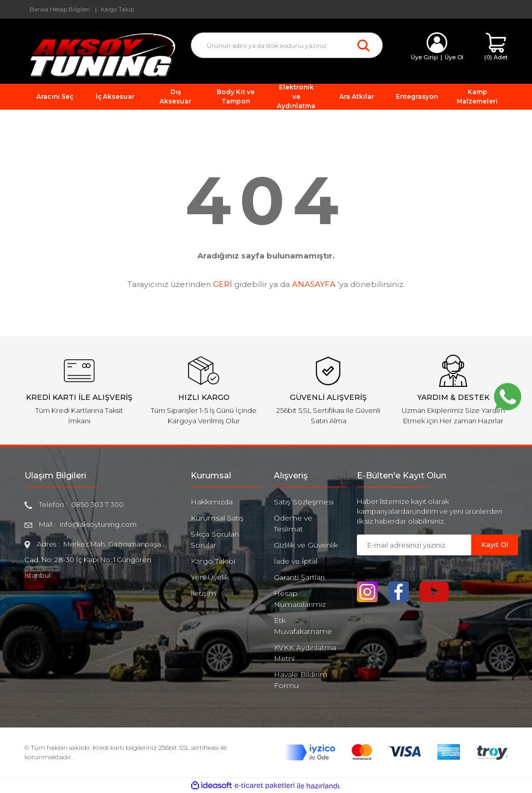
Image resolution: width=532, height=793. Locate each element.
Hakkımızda (212, 502)
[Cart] (496, 47)
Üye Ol (454, 57)
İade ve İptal (296, 561)
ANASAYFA (314, 284)
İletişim (203, 593)
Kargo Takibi (213, 561)
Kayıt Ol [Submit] (495, 544)
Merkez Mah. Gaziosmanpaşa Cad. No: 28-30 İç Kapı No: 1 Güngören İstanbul (93, 560)
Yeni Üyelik (210, 577)
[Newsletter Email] (414, 545)
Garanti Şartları (299, 577)
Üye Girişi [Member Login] (424, 57)
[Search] (287, 45)
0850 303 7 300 (97, 504)
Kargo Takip (117, 9)
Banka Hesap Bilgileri (60, 9)
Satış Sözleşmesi (304, 502)
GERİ (223, 284)
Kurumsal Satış (217, 518)
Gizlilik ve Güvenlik (306, 545)
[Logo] (100, 54)
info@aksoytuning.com (98, 524)
